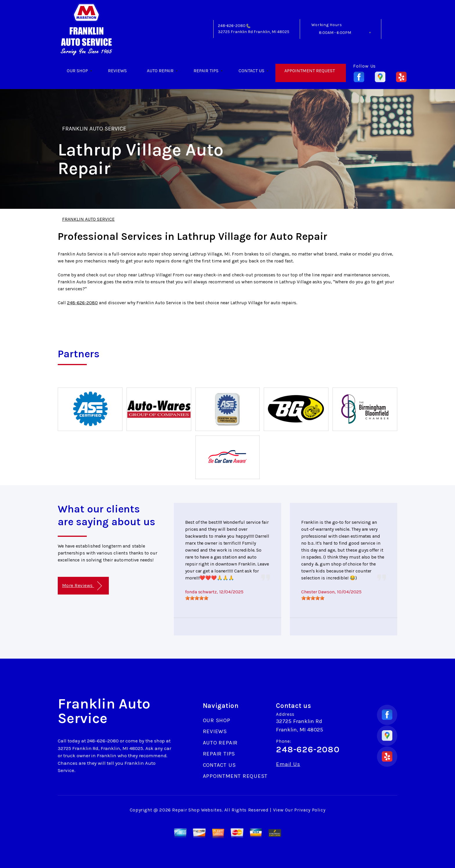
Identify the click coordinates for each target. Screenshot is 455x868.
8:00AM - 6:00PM (335, 33)
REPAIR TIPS (206, 71)
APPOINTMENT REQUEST (310, 71)
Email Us (288, 764)
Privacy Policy (310, 810)
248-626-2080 (232, 26)
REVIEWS (117, 71)
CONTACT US (251, 71)
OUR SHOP (77, 71)
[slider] (197, 598)
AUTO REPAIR (160, 71)
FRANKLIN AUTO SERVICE (94, 129)
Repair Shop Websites (197, 810)
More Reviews (82, 586)
